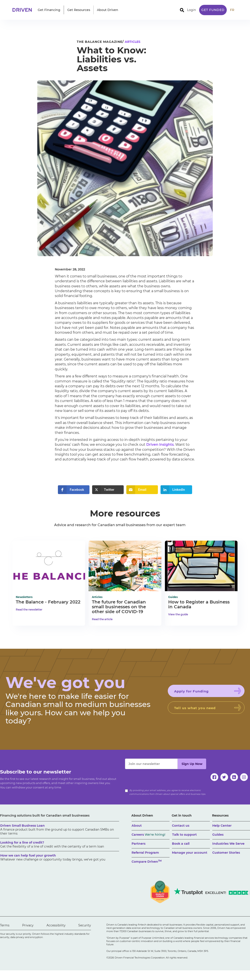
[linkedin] (234, 777)
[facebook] (214, 777)
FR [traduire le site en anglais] (232, 10)
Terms (5, 925)
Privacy (28, 925)
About (137, 826)
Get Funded (213, 10)
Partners (138, 844)
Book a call (181, 844)
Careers (148, 835)
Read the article (102, 619)
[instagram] (244, 777)
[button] (49, 10)
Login (191, 10)
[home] (23, 10)
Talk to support (184, 835)
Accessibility (56, 925)
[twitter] (224, 777)
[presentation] (158, 778)
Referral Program (145, 853)
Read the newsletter (29, 610)
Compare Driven (147, 861)
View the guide (178, 614)
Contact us (181, 826)
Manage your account (190, 853)
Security (85, 925)
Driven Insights (160, 445)
